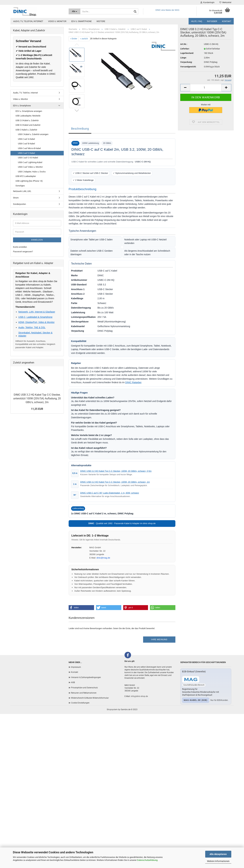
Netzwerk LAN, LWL (22, 191)
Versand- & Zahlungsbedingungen (86, 677)
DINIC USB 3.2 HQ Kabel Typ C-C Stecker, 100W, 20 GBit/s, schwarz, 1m (115, 482)
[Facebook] (128, 655)
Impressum (76, 667)
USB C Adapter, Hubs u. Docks (32, 172)
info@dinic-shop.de (139, 696)
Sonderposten (19, 204)
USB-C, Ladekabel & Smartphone (35, 317)
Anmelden (37, 240)
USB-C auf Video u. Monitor (30, 167)
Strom (16, 198)
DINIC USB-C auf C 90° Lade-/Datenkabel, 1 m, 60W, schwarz (110, 493)
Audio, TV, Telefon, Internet (28, 21)
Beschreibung (80, 129)
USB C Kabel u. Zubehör (26, 130)
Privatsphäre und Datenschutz (84, 688)
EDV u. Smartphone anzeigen (29, 111)
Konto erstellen (20, 247)
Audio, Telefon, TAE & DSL (32, 327)
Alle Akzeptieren (218, 854)
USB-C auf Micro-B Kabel (29, 148)
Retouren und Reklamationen (84, 693)
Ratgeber (212, 21)
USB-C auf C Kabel (26, 153)
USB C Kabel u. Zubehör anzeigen (33, 134)
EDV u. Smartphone (81, 21)
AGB (73, 682)
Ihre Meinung (159, 639)
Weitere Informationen (218, 861)
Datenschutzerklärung (147, 860)
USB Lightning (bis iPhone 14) (29, 181)
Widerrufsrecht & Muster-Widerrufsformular (90, 698)
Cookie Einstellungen (80, 703)
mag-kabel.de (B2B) (196, 700)
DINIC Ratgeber (133, 382)
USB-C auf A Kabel (26, 139)
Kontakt (227, 21)
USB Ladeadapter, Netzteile (28, 116)
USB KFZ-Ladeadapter (26, 176)
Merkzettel (225, 2)
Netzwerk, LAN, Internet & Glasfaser (37, 312)
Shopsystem (112, 709)
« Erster (74, 39)
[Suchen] (135, 12)
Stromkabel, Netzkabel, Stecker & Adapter (35, 334)
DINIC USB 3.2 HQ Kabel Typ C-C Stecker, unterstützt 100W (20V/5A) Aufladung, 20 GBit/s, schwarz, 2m (37, 398)
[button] (81, 608)
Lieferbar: (185, 54)
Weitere (101, 21)
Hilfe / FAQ (197, 21)
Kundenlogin (207, 2)
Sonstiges (20, 186)
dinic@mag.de (103, 558)
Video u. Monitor (57, 21)
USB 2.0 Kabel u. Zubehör (27, 120)
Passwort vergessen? (23, 252)
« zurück (84, 39)
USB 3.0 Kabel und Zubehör (28, 125)
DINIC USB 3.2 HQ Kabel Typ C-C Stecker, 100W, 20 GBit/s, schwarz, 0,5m (116, 471)
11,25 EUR (37, 409)
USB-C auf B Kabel (26, 144)
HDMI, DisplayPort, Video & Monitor (37, 322)
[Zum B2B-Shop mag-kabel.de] (191, 679)
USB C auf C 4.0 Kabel (28, 158)
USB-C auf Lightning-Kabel (30, 162)
